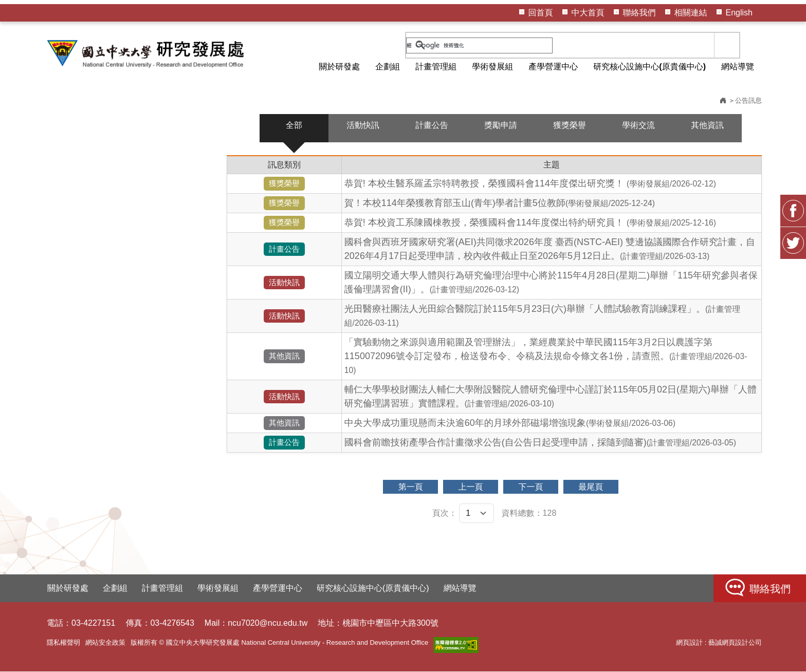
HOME (147, 53)
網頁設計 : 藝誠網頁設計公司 (719, 643)
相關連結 (691, 13)
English (739, 13)
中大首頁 (588, 13)
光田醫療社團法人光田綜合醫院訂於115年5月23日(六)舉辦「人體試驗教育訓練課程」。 (542, 316)
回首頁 (541, 13)
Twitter (793, 250)
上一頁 (470, 487)
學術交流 (638, 126)
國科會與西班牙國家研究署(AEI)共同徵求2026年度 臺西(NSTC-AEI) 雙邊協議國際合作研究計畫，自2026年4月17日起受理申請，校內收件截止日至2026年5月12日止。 (550, 249)
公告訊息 (748, 101)
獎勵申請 (501, 126)
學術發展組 (492, 67)
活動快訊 (363, 126)
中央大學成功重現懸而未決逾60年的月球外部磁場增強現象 (510, 423)
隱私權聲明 (63, 643)
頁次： (445, 514)
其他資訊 (707, 126)
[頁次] (477, 514)
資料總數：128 (529, 514)
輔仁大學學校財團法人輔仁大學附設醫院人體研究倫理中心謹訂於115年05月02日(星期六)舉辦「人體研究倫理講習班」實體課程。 (551, 397)
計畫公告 (432, 126)
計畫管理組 (436, 67)
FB (793, 217)
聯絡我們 (639, 13)
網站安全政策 (105, 643)
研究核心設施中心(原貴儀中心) (649, 67)
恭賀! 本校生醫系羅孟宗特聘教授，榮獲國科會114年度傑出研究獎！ (530, 184)
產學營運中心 (553, 67)
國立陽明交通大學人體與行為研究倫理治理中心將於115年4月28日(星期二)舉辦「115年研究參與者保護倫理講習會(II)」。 (551, 283)
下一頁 (531, 487)
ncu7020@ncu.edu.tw (268, 623)
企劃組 (388, 67)
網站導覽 (738, 67)
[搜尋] (479, 45)
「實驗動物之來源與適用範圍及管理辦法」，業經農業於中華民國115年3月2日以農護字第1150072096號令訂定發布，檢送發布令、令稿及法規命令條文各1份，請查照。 (546, 356)
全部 (294, 126)
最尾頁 (592, 487)
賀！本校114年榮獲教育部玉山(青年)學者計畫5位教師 (500, 203)
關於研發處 (339, 67)
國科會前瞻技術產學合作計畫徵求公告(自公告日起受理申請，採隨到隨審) (540, 443)
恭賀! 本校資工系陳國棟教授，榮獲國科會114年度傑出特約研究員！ (530, 223)
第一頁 (410, 487)
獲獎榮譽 (570, 126)
